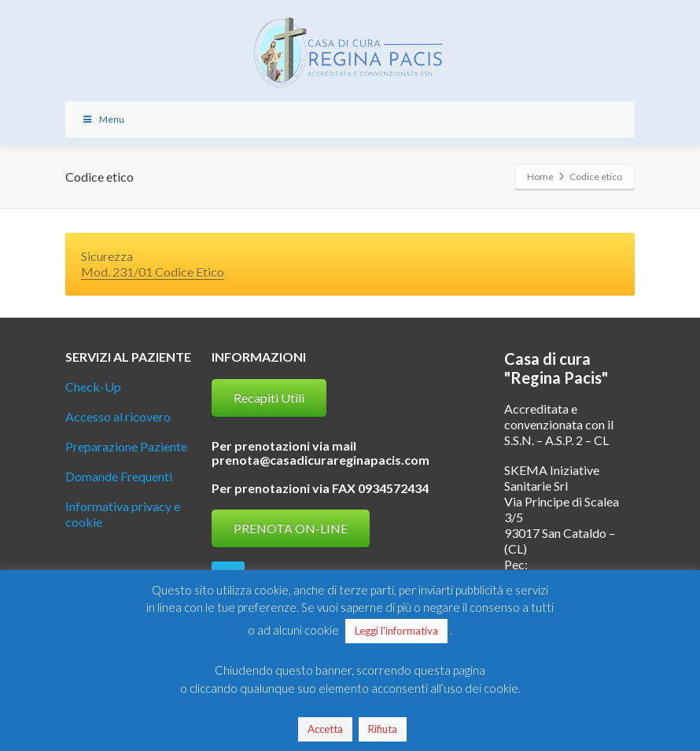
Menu (103, 119)
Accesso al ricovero (118, 416)
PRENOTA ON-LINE (291, 528)
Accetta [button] (325, 729)
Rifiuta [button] (383, 729)
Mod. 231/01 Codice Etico (153, 272)
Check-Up (93, 387)
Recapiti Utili (269, 398)
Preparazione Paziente (126, 446)
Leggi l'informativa (396, 631)
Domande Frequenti (119, 476)
